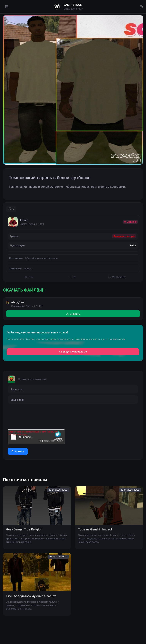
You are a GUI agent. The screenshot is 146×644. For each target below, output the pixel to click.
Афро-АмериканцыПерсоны (41, 258)
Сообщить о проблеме (73, 352)
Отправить (18, 451)
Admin (24, 220)
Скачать (73, 314)
